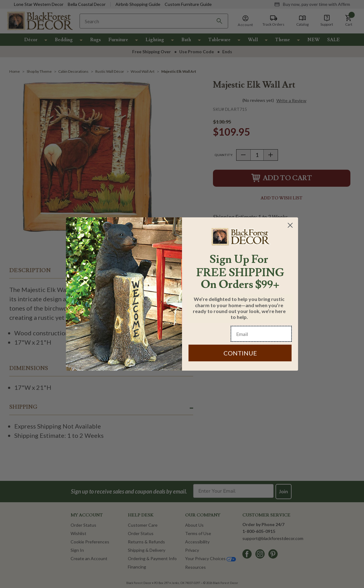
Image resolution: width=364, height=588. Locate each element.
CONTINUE (240, 353)
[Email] (261, 334)
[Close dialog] (290, 225)
